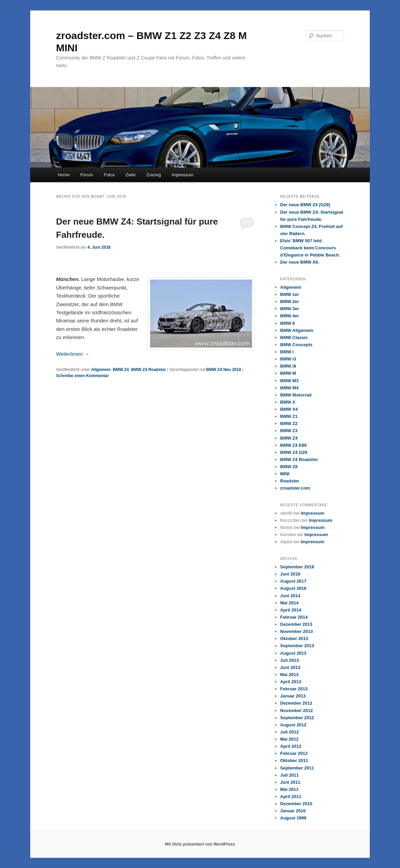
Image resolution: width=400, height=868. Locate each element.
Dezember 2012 (296, 703)
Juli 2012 (289, 732)
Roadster (290, 481)
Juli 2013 (289, 660)
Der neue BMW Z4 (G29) (305, 205)
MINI (285, 474)
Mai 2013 (289, 675)
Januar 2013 (293, 696)
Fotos (109, 175)
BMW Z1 (289, 416)
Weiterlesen (73, 354)
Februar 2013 (294, 689)
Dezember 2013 (296, 624)
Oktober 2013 (294, 639)
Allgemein (101, 370)
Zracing (154, 175)
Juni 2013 (290, 667)
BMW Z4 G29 (294, 452)
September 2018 (297, 567)
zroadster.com (295, 488)
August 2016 (293, 588)
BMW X (288, 402)
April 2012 (291, 746)
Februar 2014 (294, 617)
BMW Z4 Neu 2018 (224, 370)
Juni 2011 (290, 782)
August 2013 (293, 653)
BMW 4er (290, 316)
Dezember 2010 (296, 804)
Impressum (182, 175)
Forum (87, 175)
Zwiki (130, 175)
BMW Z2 (289, 423)
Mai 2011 (289, 789)
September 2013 (297, 646)
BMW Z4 (121, 370)
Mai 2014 (289, 603)
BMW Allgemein (297, 330)
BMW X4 (289, 409)
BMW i (287, 352)
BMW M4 (289, 388)
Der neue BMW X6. (300, 262)
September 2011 (297, 768)
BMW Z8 (289, 467)
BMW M (288, 373)
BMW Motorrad (296, 395)
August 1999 (293, 818)
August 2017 (293, 581)
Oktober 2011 (294, 760)
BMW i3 (288, 359)
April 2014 (291, 610)
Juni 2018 (290, 574)
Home (64, 175)
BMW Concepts (296, 345)
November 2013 (296, 631)
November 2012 (296, 711)
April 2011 (291, 796)
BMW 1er (290, 294)
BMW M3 (289, 381)
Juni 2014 (290, 596)
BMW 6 (287, 323)
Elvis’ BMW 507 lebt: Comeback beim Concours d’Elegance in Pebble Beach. (310, 248)
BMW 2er (290, 302)
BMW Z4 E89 (293, 445)
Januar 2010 (293, 811)
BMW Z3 (289, 431)
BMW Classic (294, 338)
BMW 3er (290, 309)
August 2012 (293, 725)
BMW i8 (288, 366)
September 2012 (297, 718)
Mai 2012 (289, 739)
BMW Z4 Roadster (149, 370)
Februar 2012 (294, 753)
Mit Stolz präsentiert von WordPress (200, 844)
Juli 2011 (289, 775)
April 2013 (291, 682)
